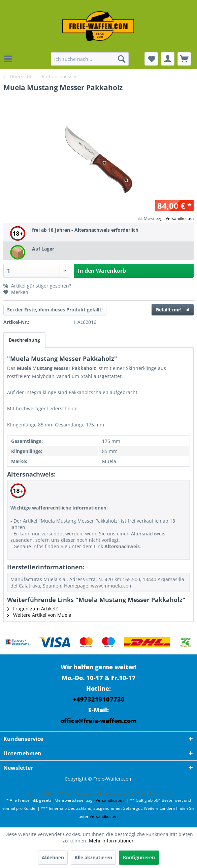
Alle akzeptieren (93, 857)
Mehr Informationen (112, 841)
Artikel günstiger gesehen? (37, 286)
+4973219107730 (99, 699)
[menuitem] (10, 59)
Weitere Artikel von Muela (39, 615)
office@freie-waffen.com (99, 721)
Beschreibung (24, 340)
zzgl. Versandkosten (175, 218)
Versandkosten (110, 800)
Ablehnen (53, 857)
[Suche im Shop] (90, 59)
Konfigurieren (139, 857)
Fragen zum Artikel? (32, 609)
